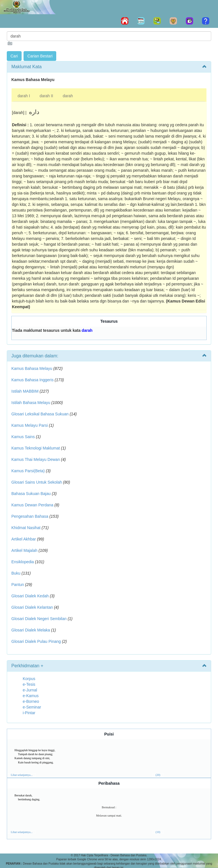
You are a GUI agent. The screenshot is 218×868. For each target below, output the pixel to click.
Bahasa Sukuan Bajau (31, 494)
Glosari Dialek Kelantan (32, 607)
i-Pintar (29, 713)
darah (68, 96)
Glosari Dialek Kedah (30, 596)
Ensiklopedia (23, 562)
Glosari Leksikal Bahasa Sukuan (40, 414)
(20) (158, 775)
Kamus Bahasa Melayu (32, 368)
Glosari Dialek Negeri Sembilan (39, 619)
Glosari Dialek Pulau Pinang (36, 641)
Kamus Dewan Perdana (32, 505)
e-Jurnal (30, 690)
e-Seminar (32, 707)
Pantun (18, 585)
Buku (16, 573)
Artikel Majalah (24, 550)
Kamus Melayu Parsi (30, 425)
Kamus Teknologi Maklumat (36, 448)
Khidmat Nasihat (26, 528)
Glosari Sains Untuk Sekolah (37, 482)
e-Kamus (31, 696)
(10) (158, 832)
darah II (46, 96)
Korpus (29, 679)
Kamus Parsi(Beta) (28, 471)
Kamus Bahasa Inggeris (33, 380)
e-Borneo (31, 701)
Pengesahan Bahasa (30, 516)
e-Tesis (29, 684)
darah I (24, 96)
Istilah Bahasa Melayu (31, 403)
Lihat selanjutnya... (22, 775)
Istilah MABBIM (25, 391)
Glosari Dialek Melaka (31, 630)
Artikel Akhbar (24, 539)
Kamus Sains (23, 437)
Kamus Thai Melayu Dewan (36, 459)
